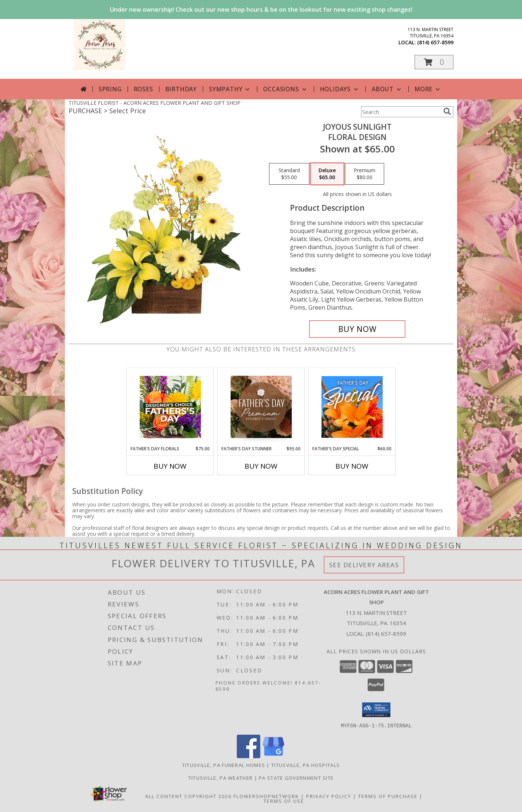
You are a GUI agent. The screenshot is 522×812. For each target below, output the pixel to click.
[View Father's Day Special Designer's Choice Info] (352, 407)
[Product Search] (401, 112)
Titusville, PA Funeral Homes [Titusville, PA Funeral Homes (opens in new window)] (224, 765)
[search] (447, 111)
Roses (144, 89)
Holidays (340, 89)
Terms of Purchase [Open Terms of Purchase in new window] (388, 796)
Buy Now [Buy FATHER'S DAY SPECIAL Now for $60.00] (352, 466)
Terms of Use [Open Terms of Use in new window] (284, 801)
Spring (110, 89)
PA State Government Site (296, 778)
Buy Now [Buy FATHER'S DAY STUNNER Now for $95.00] (261, 466)
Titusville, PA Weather (221, 778)
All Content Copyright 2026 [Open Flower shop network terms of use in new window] (188, 796)
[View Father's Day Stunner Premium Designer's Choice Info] (261, 407)
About (387, 89)
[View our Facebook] (249, 756)
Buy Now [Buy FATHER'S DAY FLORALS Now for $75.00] (170, 466)
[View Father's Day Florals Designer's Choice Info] (170, 407)
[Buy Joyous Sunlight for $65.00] (357, 329)
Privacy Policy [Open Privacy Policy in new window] (329, 796)
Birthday (181, 89)
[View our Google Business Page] (273, 756)
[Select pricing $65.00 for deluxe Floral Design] (327, 174)
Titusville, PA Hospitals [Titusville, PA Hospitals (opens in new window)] (306, 765)
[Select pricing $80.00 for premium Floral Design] (365, 174)
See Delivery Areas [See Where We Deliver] (364, 565)
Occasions (285, 89)
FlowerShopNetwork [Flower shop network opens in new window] (266, 796)
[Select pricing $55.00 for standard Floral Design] (289, 174)
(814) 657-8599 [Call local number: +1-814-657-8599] (435, 42)
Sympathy (230, 89)
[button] (434, 62)
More (428, 89)
